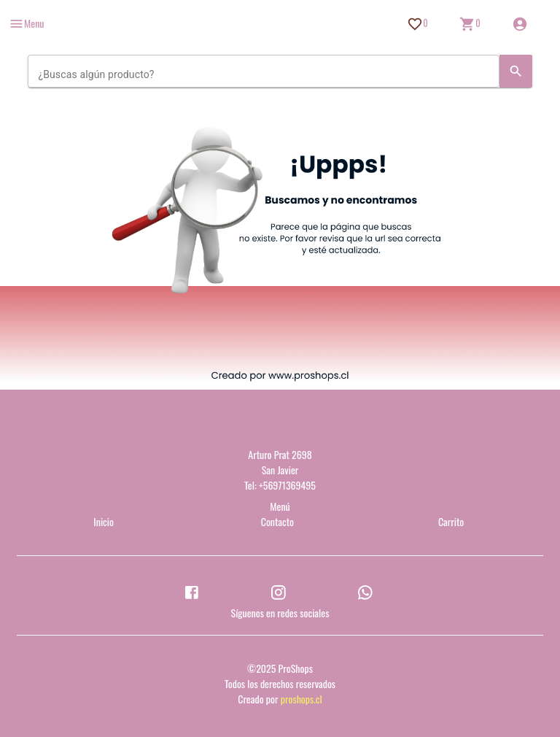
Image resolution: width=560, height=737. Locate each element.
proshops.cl (302, 699)
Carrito (451, 521)
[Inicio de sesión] (520, 24)
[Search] (516, 71)
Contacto (277, 521)
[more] (26, 24)
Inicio (104, 521)
